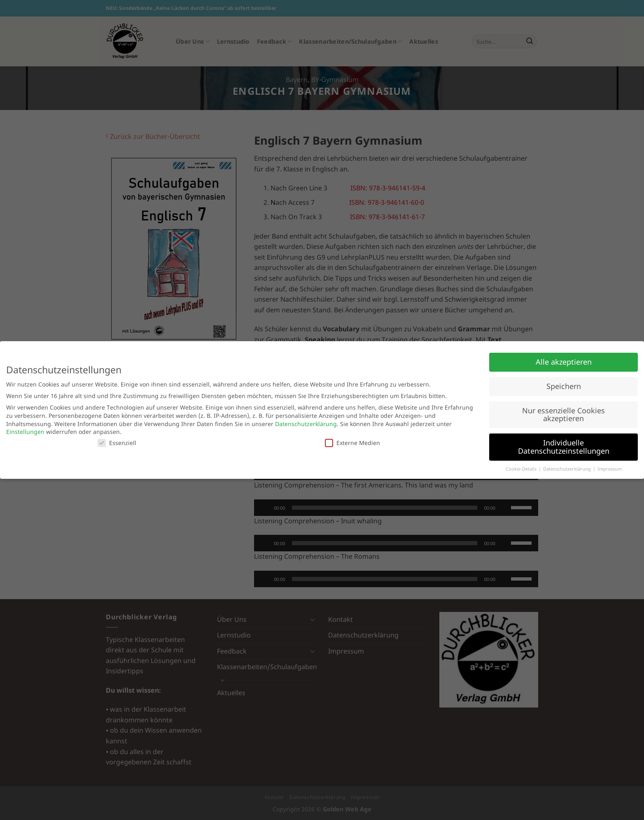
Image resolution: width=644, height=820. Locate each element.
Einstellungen (25, 432)
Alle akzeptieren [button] (564, 362)
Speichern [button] (564, 386)
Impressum (610, 469)
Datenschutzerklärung (306, 424)
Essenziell (117, 443)
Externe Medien (352, 443)
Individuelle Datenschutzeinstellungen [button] (564, 447)
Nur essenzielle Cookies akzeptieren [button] (563, 415)
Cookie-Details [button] (522, 469)
